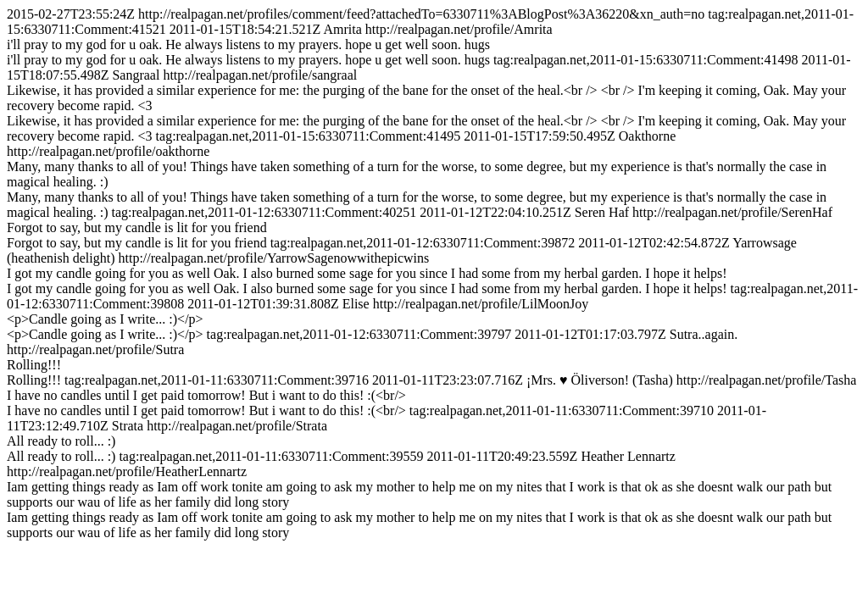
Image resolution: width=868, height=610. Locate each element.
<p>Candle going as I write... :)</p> (105, 319)
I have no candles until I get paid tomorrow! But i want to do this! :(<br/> (206, 395)
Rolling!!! (34, 365)
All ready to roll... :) (61, 441)
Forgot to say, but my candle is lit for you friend (137, 227)
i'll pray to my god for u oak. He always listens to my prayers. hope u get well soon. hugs (248, 44)
